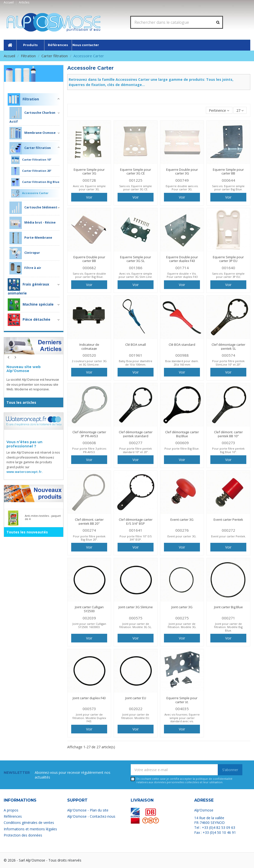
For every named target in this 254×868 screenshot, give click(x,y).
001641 (136, 530)
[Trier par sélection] (219, 110)
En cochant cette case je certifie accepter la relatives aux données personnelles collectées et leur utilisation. (184, 780)
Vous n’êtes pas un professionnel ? (24, 444)
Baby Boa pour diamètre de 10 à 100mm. (136, 363)
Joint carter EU (136, 698)
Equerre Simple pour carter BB (228, 172)
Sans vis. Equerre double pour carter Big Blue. (89, 275)
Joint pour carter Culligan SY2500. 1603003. (89, 625)
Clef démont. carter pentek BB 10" (228, 434)
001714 (182, 268)
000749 (182, 180)
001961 (136, 355)
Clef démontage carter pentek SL (228, 347)
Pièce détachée (29, 320)
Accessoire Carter (30, 193)
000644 (228, 180)
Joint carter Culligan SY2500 (89, 609)
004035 (182, 709)
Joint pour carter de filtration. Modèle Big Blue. (228, 627)
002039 (89, 618)
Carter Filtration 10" (31, 160)
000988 (182, 355)
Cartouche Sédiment (33, 208)
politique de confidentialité (214, 779)
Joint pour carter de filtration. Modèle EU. (136, 716)
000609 (182, 443)
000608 (89, 443)
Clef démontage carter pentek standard (136, 434)
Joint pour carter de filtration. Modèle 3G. (182, 625)
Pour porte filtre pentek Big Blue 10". (228, 450)
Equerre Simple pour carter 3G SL (136, 259)
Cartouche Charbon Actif (32, 115)
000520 (89, 355)
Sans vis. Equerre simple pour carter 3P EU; (228, 275)
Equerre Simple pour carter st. (182, 700)
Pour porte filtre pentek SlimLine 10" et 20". (228, 363)
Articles (24, 2)
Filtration (51, 85)
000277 (136, 443)
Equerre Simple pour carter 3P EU (228, 259)
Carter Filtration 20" (31, 171)
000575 (136, 618)
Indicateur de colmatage (89, 347)
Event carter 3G (182, 520)
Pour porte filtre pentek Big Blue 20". (89, 538)
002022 (136, 709)
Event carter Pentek (228, 520)
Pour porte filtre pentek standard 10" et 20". (136, 450)
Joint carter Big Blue (228, 607)
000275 (182, 618)
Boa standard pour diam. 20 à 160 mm (182, 363)
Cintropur (25, 253)
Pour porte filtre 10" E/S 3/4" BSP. (136, 538)
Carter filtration (30, 148)
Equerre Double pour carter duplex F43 (182, 259)
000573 (89, 709)
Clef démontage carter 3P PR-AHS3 (89, 434)
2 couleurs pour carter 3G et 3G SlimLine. (89, 363)
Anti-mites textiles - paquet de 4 (43, 517)
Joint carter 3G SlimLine (136, 607)
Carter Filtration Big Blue (35, 182)
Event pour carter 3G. (182, 536)
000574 (228, 355)
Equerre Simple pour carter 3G (89, 172)
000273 (228, 443)
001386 (136, 268)
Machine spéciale (31, 305)
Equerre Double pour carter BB (89, 259)
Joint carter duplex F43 (89, 698)
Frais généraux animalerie (28, 287)
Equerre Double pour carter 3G (182, 172)
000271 (228, 618)
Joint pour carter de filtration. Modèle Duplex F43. (89, 718)
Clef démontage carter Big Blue (182, 434)
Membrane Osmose (32, 133)
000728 (89, 180)
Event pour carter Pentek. (228, 536)
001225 (136, 180)
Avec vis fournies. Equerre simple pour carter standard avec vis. (182, 718)
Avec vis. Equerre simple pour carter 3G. (89, 188)
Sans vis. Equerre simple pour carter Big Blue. (228, 188)
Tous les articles (21, 402)
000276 (182, 530)
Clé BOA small (136, 345)
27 (240, 110)
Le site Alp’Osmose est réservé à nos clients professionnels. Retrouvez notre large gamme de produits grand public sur (33, 462)
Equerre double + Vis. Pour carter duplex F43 (182, 275)
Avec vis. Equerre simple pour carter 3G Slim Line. (136, 275)
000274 (89, 530)
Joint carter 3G (182, 607)
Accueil (9, 2)
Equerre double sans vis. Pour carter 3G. (182, 188)
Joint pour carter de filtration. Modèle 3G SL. (136, 625)
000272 (228, 530)
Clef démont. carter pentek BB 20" (89, 521)
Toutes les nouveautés (27, 532)
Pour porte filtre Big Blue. (182, 448)
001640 (228, 268)
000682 (89, 268)
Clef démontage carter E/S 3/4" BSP (136, 521)
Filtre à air (25, 268)
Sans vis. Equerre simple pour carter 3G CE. (136, 188)
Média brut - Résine (32, 223)
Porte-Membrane (31, 238)
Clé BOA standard (182, 345)
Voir (89, 197)
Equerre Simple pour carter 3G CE (136, 172)
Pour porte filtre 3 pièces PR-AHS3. (89, 450)
